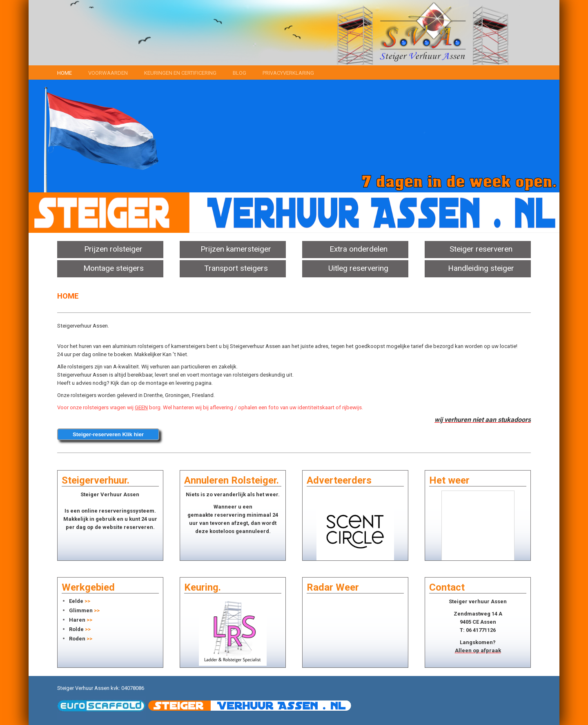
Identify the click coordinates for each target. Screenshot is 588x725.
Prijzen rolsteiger (113, 249)
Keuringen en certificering (180, 73)
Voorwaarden (108, 73)
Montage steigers (114, 268)
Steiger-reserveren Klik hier (108, 434)
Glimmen (81, 610)
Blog (239, 73)
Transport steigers (236, 268)
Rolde (76, 629)
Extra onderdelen (359, 249)
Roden (77, 639)
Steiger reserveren (481, 249)
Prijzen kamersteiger (236, 249)
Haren (77, 620)
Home (65, 73)
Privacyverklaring (288, 73)
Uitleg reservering (358, 268)
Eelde (76, 601)
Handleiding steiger (481, 268)
